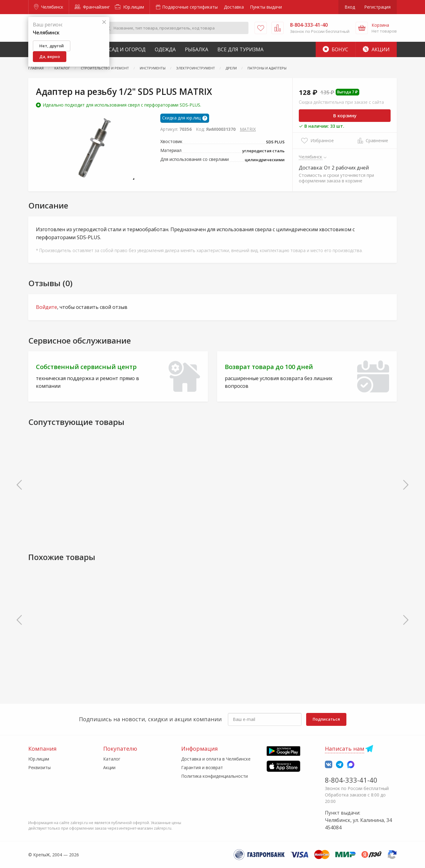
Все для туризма (240, 49)
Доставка (234, 7)
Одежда (165, 49)
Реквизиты (39, 767)
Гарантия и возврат (202, 767)
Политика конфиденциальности (214, 776)
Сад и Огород (127, 49)
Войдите (47, 307)
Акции (376, 49)
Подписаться (326, 719)
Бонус (335, 49)
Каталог (112, 759)
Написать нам (345, 749)
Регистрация (377, 7)
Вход (350, 7)
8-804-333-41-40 (351, 780)
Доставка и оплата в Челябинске (216, 759)
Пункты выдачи (266, 7)
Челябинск (49, 7)
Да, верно (50, 56)
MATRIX (248, 129)
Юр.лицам (129, 7)
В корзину (345, 115)
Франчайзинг (92, 7)
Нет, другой (52, 46)
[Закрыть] (104, 22)
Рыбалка (197, 49)
